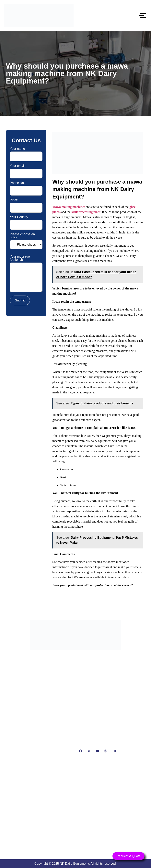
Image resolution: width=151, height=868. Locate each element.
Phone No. (26, 187)
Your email (26, 170)
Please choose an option (26, 241)
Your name (26, 153)
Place (26, 204)
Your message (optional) (26, 274)
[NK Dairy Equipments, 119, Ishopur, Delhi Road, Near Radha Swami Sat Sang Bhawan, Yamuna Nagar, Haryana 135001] (75, 809)
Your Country (26, 221)
